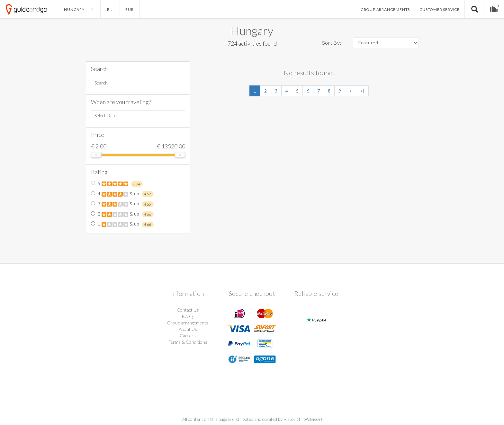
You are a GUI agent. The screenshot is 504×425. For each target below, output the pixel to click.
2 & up (122, 214)
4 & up (122, 194)
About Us (188, 329)
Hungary (252, 31)
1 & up (122, 224)
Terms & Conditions (188, 342)
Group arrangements (385, 9)
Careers (188, 336)
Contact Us (188, 310)
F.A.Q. (188, 316)
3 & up (122, 204)
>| (362, 91)
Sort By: (332, 43)
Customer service (440, 9)
